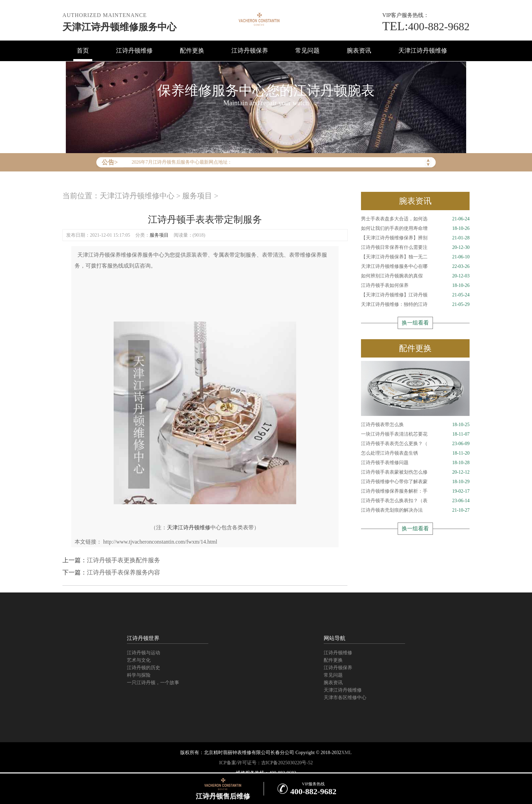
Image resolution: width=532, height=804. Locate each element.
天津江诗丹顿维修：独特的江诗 (415, 305)
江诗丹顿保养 (250, 51)
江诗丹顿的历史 (144, 668)
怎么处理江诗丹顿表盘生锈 (415, 453)
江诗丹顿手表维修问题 (415, 463)
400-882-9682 (426, 26)
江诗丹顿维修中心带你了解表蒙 (415, 482)
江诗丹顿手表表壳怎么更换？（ (415, 444)
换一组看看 (415, 323)
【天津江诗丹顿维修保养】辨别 (415, 238)
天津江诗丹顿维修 (423, 51)
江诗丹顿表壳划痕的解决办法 (415, 510)
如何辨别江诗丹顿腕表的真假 (415, 276)
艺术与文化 (139, 660)
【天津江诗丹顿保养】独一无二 (415, 257)
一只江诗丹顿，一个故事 (153, 683)
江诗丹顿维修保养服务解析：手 (415, 491)
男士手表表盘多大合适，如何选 (415, 219)
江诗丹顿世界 (143, 638)
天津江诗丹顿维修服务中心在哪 (415, 267)
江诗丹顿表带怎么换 (415, 425)
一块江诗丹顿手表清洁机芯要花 (415, 434)
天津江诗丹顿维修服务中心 (119, 27)
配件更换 (192, 51)
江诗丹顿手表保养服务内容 (123, 572)
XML (347, 753)
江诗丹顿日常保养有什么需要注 (415, 248)
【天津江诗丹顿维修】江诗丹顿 (415, 295)
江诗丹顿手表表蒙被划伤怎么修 (415, 472)
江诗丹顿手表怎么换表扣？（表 (415, 501)
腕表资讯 (359, 51)
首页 (83, 51)
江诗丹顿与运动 (144, 653)
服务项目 (197, 196)
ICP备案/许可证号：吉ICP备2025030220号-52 (266, 763)
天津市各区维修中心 (345, 698)
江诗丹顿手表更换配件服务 (123, 560)
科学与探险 (139, 675)
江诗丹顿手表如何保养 (415, 286)
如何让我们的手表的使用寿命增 (415, 229)
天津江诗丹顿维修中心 (137, 196)
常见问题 (307, 51)
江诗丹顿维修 (134, 51)
